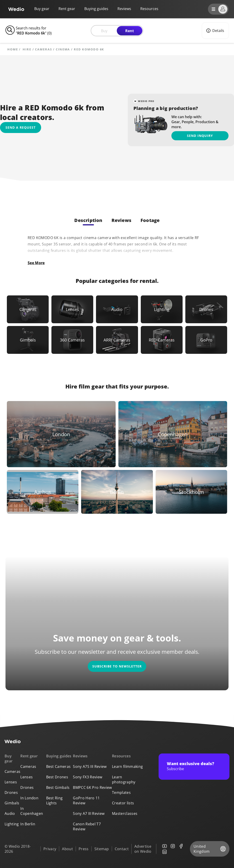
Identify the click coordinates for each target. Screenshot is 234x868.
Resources (121, 756)
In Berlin (28, 824)
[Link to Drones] (206, 309)
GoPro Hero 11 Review (86, 800)
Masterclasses (125, 813)
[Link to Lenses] (72, 309)
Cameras (43, 49)
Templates (121, 792)
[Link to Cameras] (28, 309)
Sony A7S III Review (90, 766)
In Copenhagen (32, 811)
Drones (11, 792)
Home (13, 49)
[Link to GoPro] (206, 340)
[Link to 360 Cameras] (72, 340)
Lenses (11, 782)
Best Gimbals (58, 787)
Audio (10, 813)
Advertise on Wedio (143, 849)
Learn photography (124, 779)
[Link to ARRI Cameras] (117, 340)
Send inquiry (200, 136)
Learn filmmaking (127, 766)
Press (84, 849)
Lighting (12, 824)
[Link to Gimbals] (28, 340)
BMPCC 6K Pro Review (92, 787)
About (67, 849)
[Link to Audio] (117, 309)
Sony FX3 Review (88, 777)
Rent (130, 31)
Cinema (63, 49)
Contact (122, 849)
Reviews (124, 9)
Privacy (50, 849)
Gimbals (12, 803)
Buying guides (96, 9)
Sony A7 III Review (89, 813)
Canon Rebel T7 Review (87, 826)
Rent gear (67, 9)
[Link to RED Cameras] (162, 340)
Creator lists (123, 803)
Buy (104, 31)
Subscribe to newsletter (117, 666)
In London (29, 798)
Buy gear (42, 9)
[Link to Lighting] (162, 309)
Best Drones (57, 777)
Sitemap (102, 849)
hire (27, 49)
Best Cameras (58, 766)
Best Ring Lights (55, 800)
